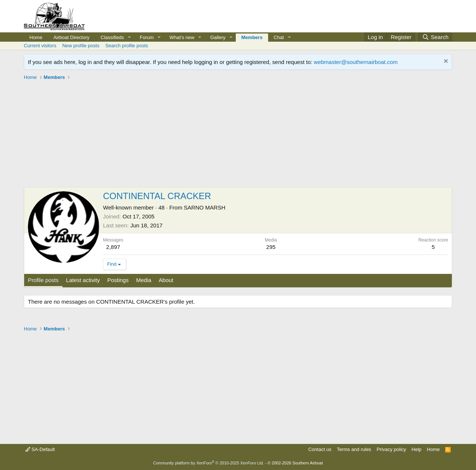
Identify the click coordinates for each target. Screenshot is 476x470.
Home (36, 37)
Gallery (218, 37)
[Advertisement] (238, 135)
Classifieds (112, 37)
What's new (182, 37)
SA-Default (40, 449)
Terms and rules (354, 449)
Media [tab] (144, 280)
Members (252, 37)
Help (417, 449)
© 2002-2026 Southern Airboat (295, 463)
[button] (129, 38)
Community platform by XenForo (209, 463)
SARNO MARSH (205, 207)
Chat (279, 37)
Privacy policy (391, 449)
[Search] (435, 37)
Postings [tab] (118, 280)
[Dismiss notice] (445, 62)
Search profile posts (127, 46)
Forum (147, 37)
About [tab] (166, 280)
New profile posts (81, 46)
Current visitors (40, 46)
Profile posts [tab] (43, 280)
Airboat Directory (72, 37)
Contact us (320, 449)
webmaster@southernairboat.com (356, 62)
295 (271, 247)
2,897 (113, 247)
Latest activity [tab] (83, 280)
